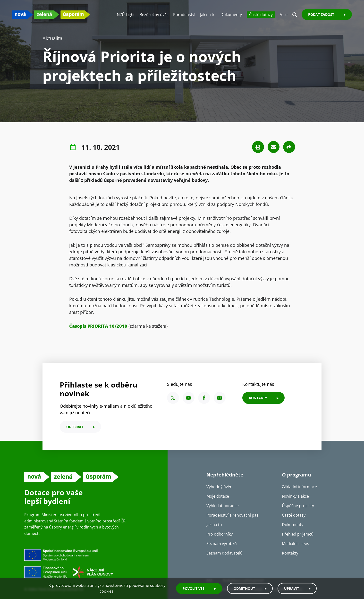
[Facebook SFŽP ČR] (204, 398)
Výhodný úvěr (219, 487)
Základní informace (299, 487)
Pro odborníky (220, 534)
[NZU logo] (51, 14)
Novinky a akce (295, 496)
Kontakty (290, 553)
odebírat (75, 427)
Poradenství (184, 15)
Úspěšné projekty (298, 506)
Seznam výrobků (222, 544)
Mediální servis (296, 544)
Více (284, 15)
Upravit (292, 588)
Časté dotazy (261, 15)
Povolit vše (194, 588)
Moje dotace (218, 496)
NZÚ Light (126, 15)
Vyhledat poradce (223, 506)
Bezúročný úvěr (154, 15)
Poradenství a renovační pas (232, 515)
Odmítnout (244, 588)
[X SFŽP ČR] (173, 398)
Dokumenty (231, 15)
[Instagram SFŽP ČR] (220, 398)
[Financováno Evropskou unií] (91, 563)
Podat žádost (321, 14)
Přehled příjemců (298, 534)
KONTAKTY (258, 398)
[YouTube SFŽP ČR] (189, 398)
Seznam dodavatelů (224, 553)
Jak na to (208, 15)
